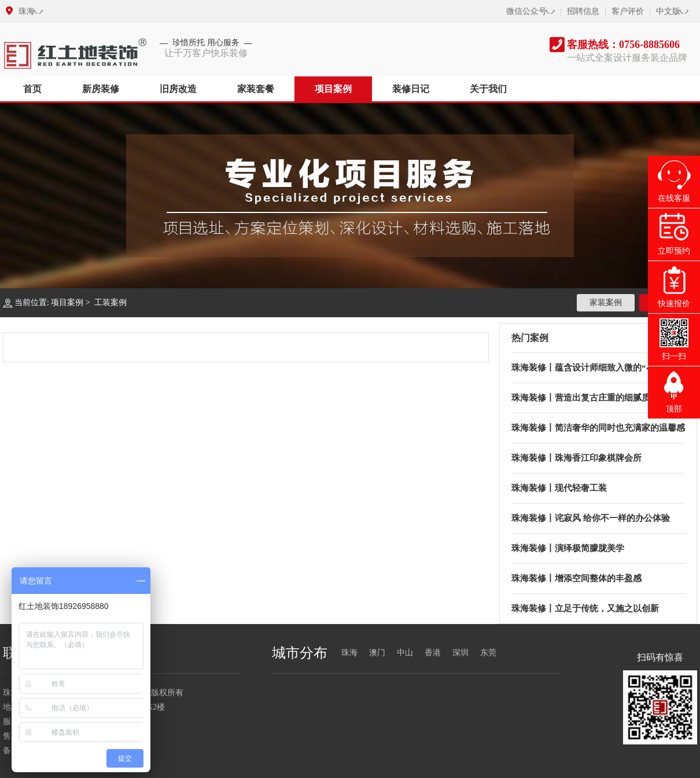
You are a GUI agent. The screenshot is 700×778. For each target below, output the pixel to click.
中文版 (668, 11)
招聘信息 (583, 11)
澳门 (377, 653)
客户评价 (628, 11)
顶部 (674, 409)
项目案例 (67, 302)
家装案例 (606, 302)
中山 (405, 653)
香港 (433, 653)
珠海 (27, 11)
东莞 (488, 653)
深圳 (460, 653)
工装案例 (110, 302)
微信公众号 (526, 11)
